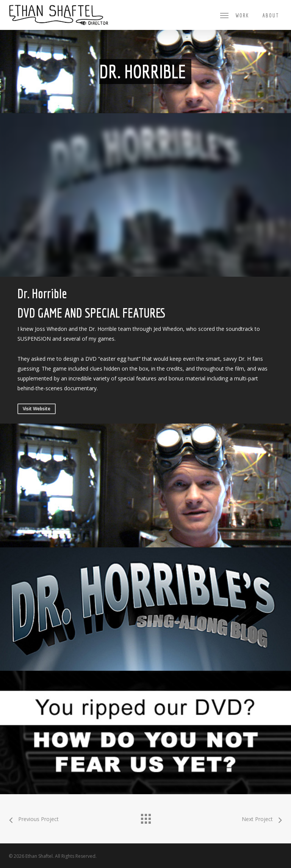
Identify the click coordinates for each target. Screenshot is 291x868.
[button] (224, 15)
